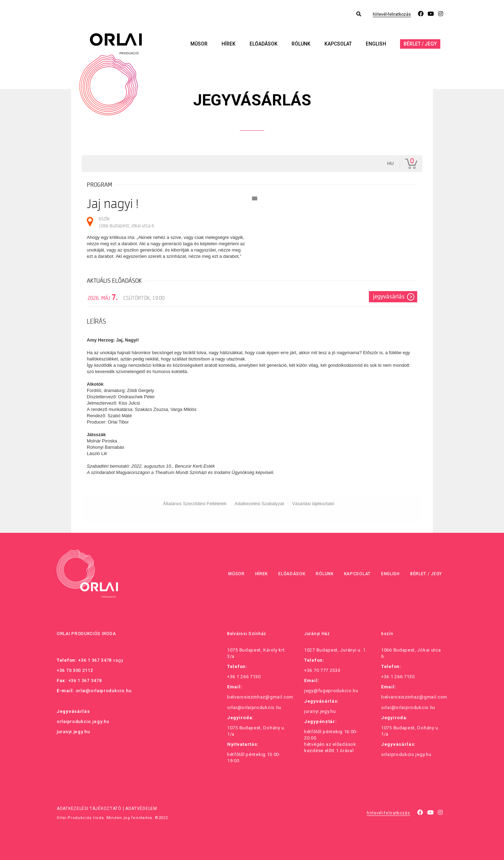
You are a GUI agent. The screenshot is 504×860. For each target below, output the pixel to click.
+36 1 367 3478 (95, 660)
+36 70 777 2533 (322, 670)
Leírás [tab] (96, 322)
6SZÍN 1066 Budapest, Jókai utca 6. (127, 222)
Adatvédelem (141, 809)
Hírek (229, 44)
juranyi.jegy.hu (73, 732)
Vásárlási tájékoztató (313, 504)
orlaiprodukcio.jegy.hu (83, 721)
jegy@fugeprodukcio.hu (331, 691)
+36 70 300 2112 (75, 670)
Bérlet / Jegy (420, 44)
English (376, 44)
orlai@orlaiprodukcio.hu (104, 691)
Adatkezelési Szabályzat (259, 504)
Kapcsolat (338, 44)
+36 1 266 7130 (244, 677)
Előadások (264, 44)
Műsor (199, 44)
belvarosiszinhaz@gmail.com (260, 697)
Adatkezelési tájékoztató (89, 809)
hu (390, 163)
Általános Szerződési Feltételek (195, 504)
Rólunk (301, 44)
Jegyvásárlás (389, 297)
